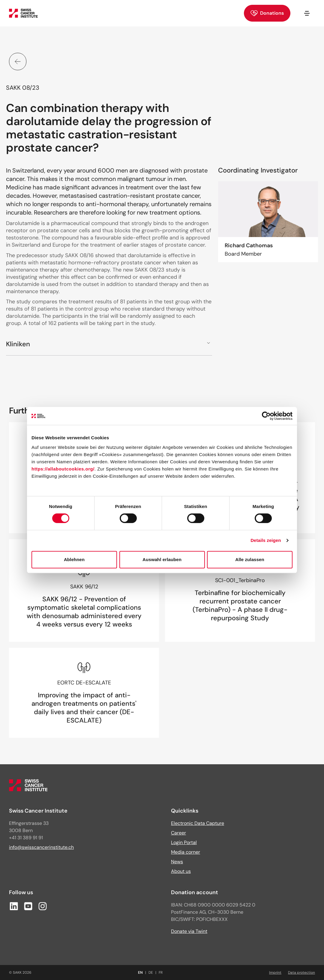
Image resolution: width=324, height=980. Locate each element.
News (177, 862)
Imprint (275, 972)
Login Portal (184, 842)
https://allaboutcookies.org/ (63, 469)
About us (181, 871)
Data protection (301, 972)
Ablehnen (74, 559)
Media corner (186, 852)
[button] (109, 344)
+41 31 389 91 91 (26, 838)
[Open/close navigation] (307, 13)
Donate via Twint (189, 931)
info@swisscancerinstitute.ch (41, 847)
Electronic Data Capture (198, 823)
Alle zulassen (250, 559)
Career (178, 833)
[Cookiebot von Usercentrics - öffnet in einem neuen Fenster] (266, 416)
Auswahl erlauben (162, 559)
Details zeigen (266, 540)
